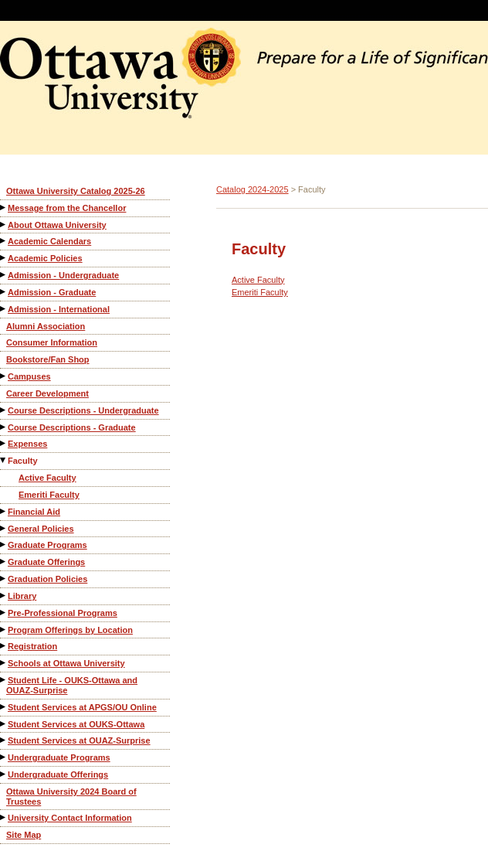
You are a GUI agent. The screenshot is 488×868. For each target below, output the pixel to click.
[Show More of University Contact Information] (4, 817)
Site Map (24, 835)
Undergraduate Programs (59, 757)
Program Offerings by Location (70, 630)
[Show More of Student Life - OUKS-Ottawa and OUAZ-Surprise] (4, 680)
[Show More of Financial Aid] (4, 511)
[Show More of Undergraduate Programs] (4, 757)
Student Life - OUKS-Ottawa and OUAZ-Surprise (72, 685)
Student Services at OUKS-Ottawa (76, 724)
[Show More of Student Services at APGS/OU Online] (4, 707)
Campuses (29, 376)
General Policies (41, 529)
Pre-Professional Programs (63, 613)
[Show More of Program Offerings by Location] (4, 630)
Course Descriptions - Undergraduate (83, 410)
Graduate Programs (47, 545)
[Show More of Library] (4, 596)
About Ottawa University (57, 225)
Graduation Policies (47, 579)
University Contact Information (70, 818)
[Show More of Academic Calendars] (4, 241)
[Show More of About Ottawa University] (4, 225)
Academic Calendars (49, 241)
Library (22, 596)
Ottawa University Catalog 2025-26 (76, 191)
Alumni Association (46, 326)
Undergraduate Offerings (58, 774)
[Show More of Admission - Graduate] (4, 292)
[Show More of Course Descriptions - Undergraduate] (4, 410)
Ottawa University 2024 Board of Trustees (71, 797)
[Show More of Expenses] (4, 443)
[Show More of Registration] (4, 646)
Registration (32, 646)
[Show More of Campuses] (4, 376)
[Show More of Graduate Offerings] (4, 562)
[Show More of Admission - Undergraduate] (4, 275)
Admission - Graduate (52, 292)
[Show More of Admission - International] (4, 309)
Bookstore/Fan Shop (48, 359)
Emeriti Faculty (49, 495)
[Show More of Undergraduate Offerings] (4, 774)
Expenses (27, 444)
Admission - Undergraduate (63, 275)
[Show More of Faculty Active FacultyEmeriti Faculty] (4, 460)
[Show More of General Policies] (4, 528)
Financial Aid (34, 512)
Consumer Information (52, 342)
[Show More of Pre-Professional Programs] (4, 613)
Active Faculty (47, 478)
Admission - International (59, 309)
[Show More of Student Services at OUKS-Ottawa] (4, 724)
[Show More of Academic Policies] (4, 258)
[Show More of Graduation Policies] (4, 579)
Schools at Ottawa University (66, 663)
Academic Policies (45, 258)
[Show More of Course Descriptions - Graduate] (4, 427)
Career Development (47, 393)
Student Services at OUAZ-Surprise (79, 740)
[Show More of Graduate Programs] (4, 545)
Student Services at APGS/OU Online (82, 707)
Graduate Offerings (46, 562)
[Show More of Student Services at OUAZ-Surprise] (4, 740)
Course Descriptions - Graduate (72, 427)
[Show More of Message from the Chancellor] (4, 208)
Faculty (23, 461)
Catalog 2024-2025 (252, 189)
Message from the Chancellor (67, 208)
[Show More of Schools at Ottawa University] (4, 663)
